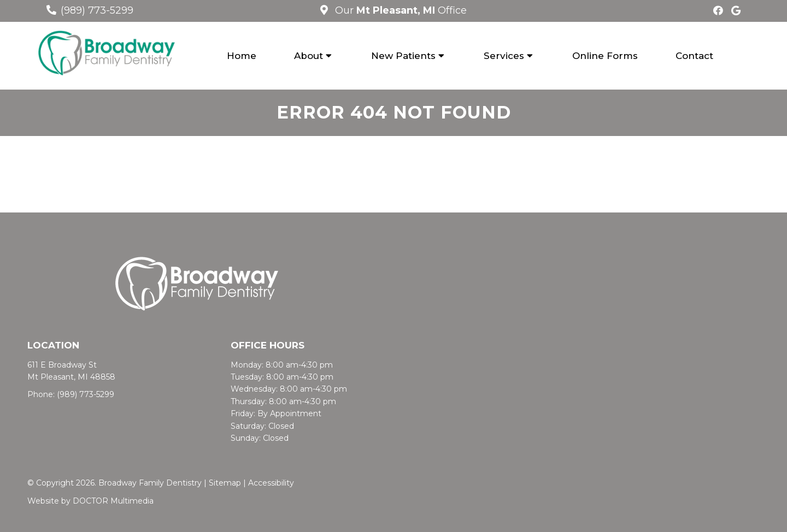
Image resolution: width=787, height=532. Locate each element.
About (309, 56)
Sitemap (225, 483)
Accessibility (271, 483)
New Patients (403, 56)
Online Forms (605, 56)
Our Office (400, 10)
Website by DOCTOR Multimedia (90, 501)
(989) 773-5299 (97, 10)
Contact (694, 56)
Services (504, 56)
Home (242, 56)
